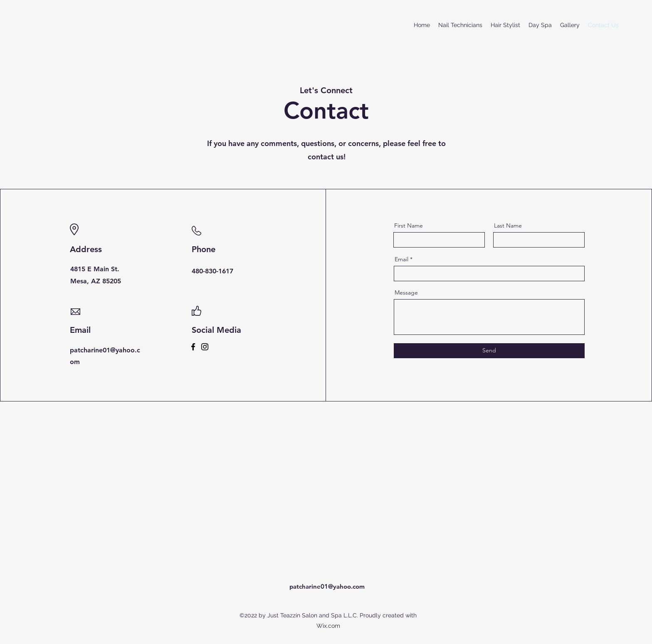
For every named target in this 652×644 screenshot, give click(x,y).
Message (406, 292)
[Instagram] (205, 347)
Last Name (508, 225)
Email (401, 259)
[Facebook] (193, 347)
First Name (409, 225)
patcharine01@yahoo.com (327, 586)
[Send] (489, 351)
